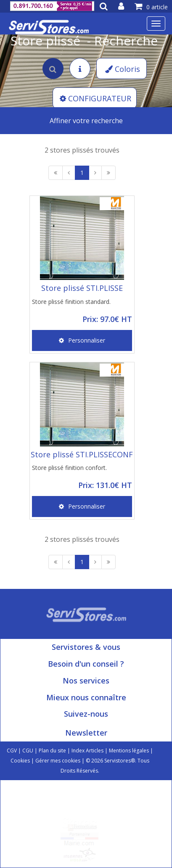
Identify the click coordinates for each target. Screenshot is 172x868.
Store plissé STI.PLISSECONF (82, 454)
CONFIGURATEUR (95, 98)
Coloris (123, 69)
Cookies (20, 761)
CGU (28, 751)
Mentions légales (129, 751)
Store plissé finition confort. (69, 468)
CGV (12, 751)
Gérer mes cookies (58, 761)
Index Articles (87, 751)
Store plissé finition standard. (71, 302)
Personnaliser (82, 340)
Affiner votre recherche (86, 121)
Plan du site (52, 751)
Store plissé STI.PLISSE (82, 288)
